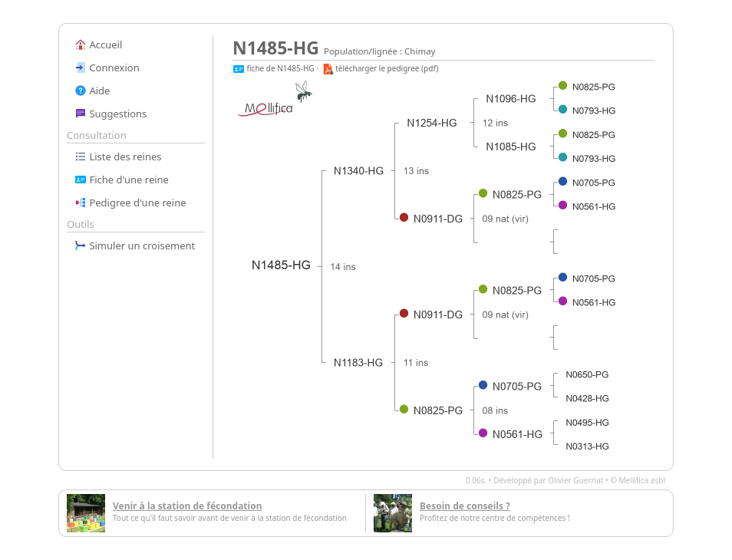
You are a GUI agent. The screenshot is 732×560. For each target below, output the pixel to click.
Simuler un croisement (135, 245)
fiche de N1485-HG (274, 68)
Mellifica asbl (642, 480)
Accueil (98, 44)
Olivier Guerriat (575, 480)
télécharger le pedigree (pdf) (380, 68)
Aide (92, 91)
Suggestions (110, 114)
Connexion (107, 68)
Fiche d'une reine (122, 180)
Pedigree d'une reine (130, 203)
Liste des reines (118, 156)
